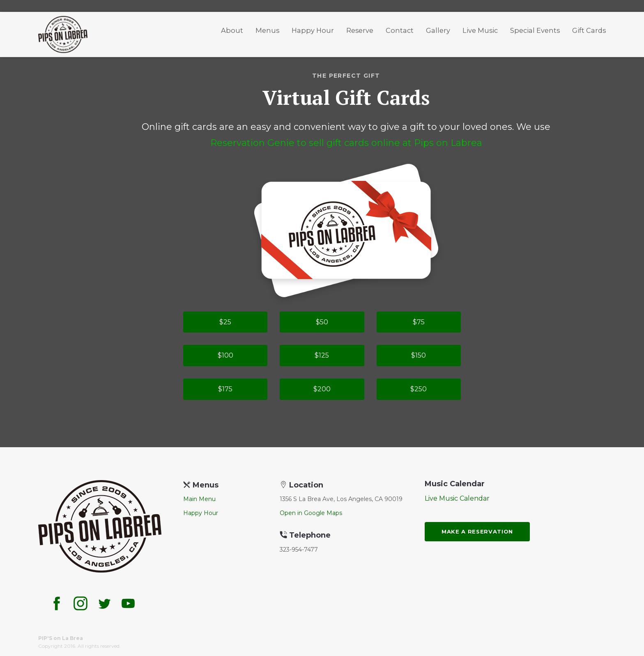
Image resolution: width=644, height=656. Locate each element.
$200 (322, 389)
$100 (225, 355)
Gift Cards (589, 28)
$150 (419, 355)
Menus (267, 28)
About (232, 28)
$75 (419, 322)
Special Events (535, 28)
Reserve (360, 28)
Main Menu (199, 499)
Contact (400, 28)
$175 (225, 389)
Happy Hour (313, 28)
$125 (322, 355)
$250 (419, 389)
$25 (225, 322)
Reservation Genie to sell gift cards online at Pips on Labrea (346, 143)
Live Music (480, 28)
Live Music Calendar (457, 498)
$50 (322, 322)
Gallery (438, 28)
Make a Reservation (477, 531)
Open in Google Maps (311, 513)
